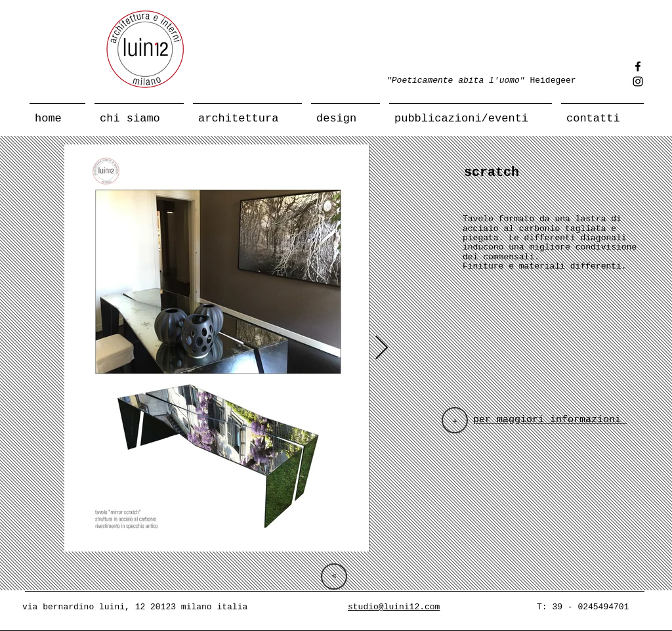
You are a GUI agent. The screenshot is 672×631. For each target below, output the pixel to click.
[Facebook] (638, 66)
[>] (334, 577)
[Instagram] (638, 81)
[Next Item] (382, 348)
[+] (455, 420)
